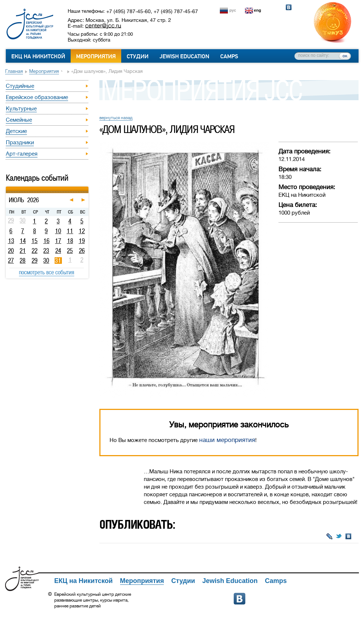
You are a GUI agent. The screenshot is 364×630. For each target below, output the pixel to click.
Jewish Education (184, 56)
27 (11, 261)
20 (11, 251)
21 (23, 251)
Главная (14, 71)
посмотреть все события (47, 272)
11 (70, 231)
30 (46, 261)
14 (23, 241)
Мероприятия (96, 56)
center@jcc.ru (103, 26)
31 (58, 261)
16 (46, 241)
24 (58, 251)
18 (70, 241)
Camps (229, 56)
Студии (138, 56)
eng (258, 10)
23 (46, 251)
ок (345, 56)
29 (35, 261)
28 (23, 261)
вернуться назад (116, 118)
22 (35, 251)
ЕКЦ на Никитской (38, 56)
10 (58, 231)
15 (34, 241)
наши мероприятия (227, 440)
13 (11, 241)
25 (70, 251)
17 (58, 241)
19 (82, 241)
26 (82, 251)
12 (82, 231)
